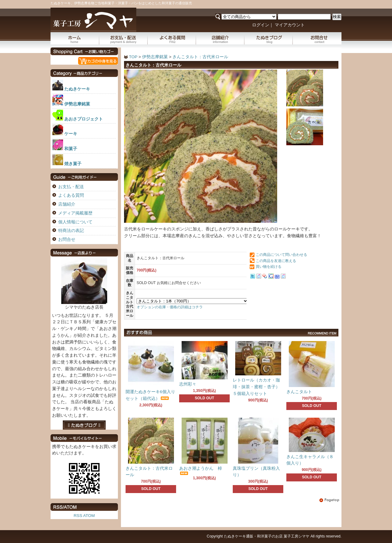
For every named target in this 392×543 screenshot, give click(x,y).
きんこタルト (299, 392)
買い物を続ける (269, 267)
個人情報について (75, 222)
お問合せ (317, 38)
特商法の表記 (71, 231)
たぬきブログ (269, 38)
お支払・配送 (123, 38)
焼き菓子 (73, 164)
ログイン (261, 25)
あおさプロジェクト (84, 119)
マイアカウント (290, 25)
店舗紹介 (220, 38)
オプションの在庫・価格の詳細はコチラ (170, 307)
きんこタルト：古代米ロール (200, 57)
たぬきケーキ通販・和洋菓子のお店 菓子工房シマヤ (267, 536)
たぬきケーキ (77, 89)
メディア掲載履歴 (75, 213)
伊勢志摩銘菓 (155, 57)
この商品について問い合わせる (281, 255)
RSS (78, 516)
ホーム (75, 38)
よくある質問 (172, 38)
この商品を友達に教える (276, 261)
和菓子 (71, 149)
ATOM (89, 516)
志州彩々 (188, 384)
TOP (133, 57)
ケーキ (71, 134)
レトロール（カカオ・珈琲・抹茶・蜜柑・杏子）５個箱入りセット (256, 387)
